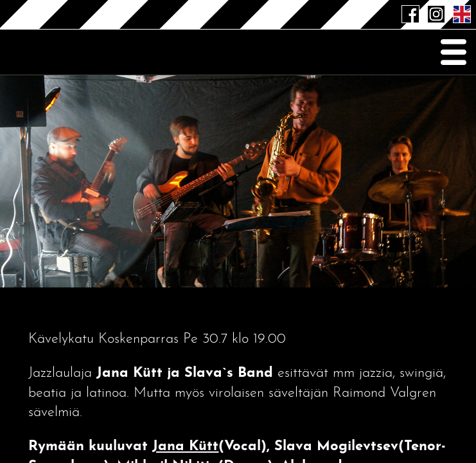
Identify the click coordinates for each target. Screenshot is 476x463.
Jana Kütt (185, 447)
